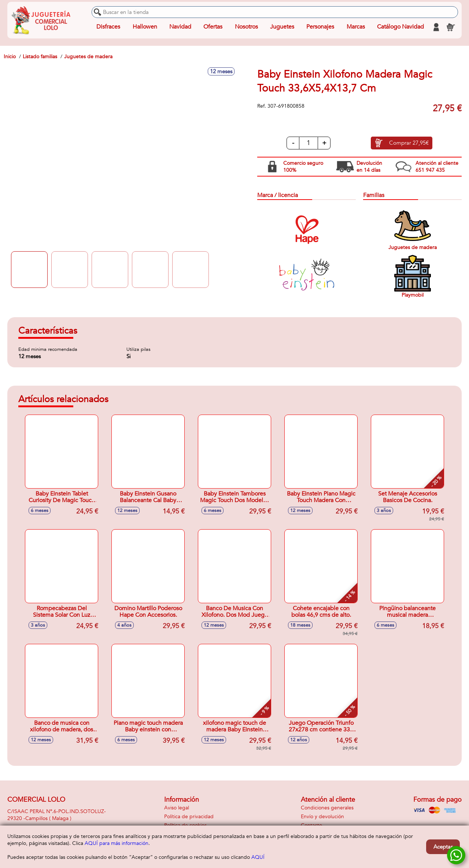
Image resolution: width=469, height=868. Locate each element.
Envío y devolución (322, 817)
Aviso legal (177, 808)
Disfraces (108, 27)
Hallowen (145, 27)
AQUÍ (258, 857)
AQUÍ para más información (117, 843)
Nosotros (246, 27)
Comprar (409, 143)
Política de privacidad (189, 817)
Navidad (180, 27)
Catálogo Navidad (400, 27)
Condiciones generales (327, 808)
